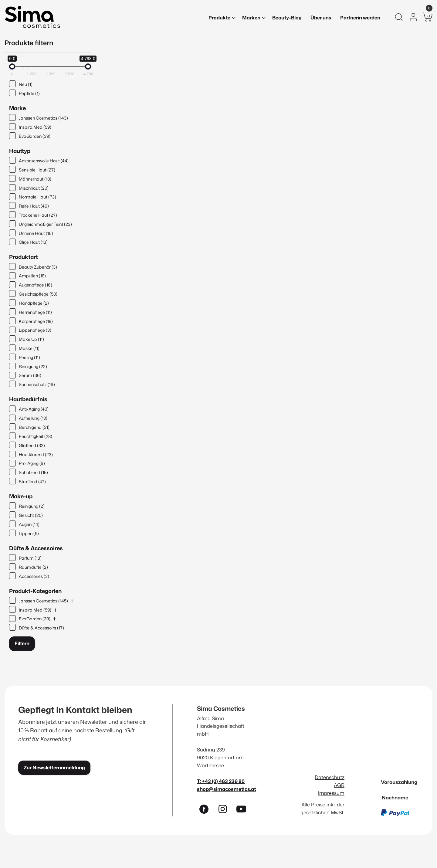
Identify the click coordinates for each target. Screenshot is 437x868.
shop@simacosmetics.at (227, 789)
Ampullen (32, 276)
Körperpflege (36, 321)
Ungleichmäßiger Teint (45, 224)
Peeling (29, 357)
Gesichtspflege (38, 294)
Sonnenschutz (37, 384)
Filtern (22, 643)
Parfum (30, 558)
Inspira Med (35, 610)
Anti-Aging (34, 409)
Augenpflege (36, 285)
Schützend (33, 472)
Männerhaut (35, 179)
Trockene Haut (38, 215)
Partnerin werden (360, 18)
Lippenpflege (35, 330)
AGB (339, 785)
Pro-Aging (32, 463)
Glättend (32, 445)
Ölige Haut (33, 242)
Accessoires (34, 576)
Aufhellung (33, 418)
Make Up (31, 339)
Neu (26, 84)
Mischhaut (34, 188)
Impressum (331, 793)
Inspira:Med (35, 127)
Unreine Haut (36, 233)
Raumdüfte (33, 567)
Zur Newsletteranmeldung (54, 768)
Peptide (29, 93)
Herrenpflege (35, 312)
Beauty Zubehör (38, 267)
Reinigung (33, 366)
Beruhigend (34, 427)
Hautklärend (36, 454)
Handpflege (34, 303)
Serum (30, 375)
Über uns (321, 18)
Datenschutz (330, 777)
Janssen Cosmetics (43, 118)
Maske (29, 348)
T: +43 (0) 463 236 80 (221, 781)
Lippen (29, 533)
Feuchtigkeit (36, 436)
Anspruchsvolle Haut (44, 161)
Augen (29, 524)
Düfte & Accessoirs (41, 628)
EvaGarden (35, 136)
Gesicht (31, 515)
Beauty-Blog (287, 18)
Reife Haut (34, 206)
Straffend (32, 481)
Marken (251, 18)
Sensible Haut (37, 170)
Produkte (219, 18)
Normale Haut (37, 197)
